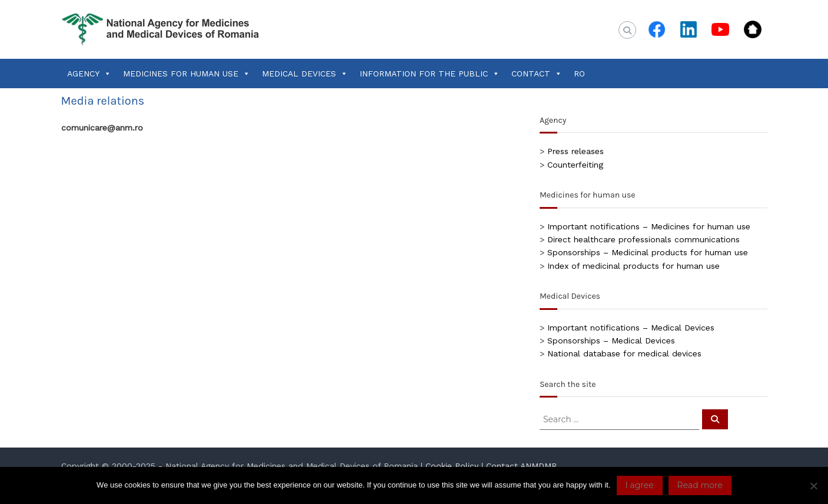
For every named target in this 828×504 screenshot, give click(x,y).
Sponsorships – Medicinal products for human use (648, 252)
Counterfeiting (575, 165)
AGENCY (89, 74)
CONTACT (537, 74)
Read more (700, 485)
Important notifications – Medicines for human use (649, 226)
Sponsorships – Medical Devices (611, 341)
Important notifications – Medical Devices (631, 328)
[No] (813, 486)
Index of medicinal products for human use (634, 266)
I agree (640, 485)
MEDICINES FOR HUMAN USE (187, 74)
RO (579, 74)
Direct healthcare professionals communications (644, 239)
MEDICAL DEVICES (305, 74)
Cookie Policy (452, 466)
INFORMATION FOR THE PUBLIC (430, 74)
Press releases (576, 151)
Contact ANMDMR (521, 466)
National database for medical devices (624, 353)
